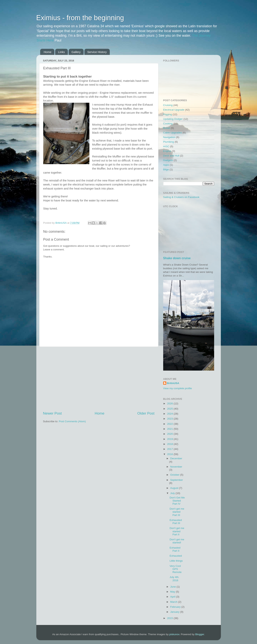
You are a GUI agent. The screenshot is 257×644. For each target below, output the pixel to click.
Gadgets (168, 160)
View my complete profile (178, 388)
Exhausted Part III (176, 522)
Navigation (169, 137)
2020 (170, 434)
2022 (170, 424)
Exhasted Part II (175, 549)
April (173, 597)
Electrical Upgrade (174, 110)
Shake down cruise (177, 258)
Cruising (168, 105)
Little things (176, 561)
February (176, 607)
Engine (167, 151)
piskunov (174, 634)
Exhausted (176, 556)
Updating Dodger (173, 119)
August (175, 488)
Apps (166, 165)
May (173, 592)
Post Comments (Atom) (72, 421)
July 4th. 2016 (174, 579)
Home (47, 52)
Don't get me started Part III (177, 512)
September (177, 480)
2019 (170, 439)
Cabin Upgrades (173, 133)
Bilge (166, 169)
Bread (167, 128)
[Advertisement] (99, 379)
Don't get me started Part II (177, 531)
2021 (170, 429)
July (173, 493)
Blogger (200, 634)
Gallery (76, 52)
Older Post (146, 413)
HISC (166, 146)
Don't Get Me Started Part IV (177, 501)
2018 (170, 444)
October (175, 475)
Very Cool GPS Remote (175, 569)
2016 (170, 454)
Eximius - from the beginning (80, 18)
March (174, 602)
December (176, 458)
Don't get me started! (177, 541)
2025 (170, 409)
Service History (97, 52)
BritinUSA (173, 383)
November (176, 467)
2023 (170, 419)
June (173, 587)
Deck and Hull (171, 156)
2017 (170, 449)
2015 (170, 618)
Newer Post (52, 413)
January (175, 612)
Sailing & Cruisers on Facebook (181, 197)
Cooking (168, 124)
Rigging (168, 114)
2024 (170, 414)
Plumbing (169, 142)
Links (61, 52)
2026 (170, 404)
